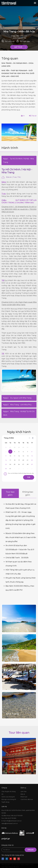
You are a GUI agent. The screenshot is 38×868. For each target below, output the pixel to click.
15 (32, 456)
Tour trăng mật (10, 41)
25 (15, 464)
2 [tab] (19, 779)
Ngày (18, 160)
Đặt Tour (18, 47)
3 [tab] (21, 779)
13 (23, 456)
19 (19, 460)
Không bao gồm (28, 493)
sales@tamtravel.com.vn (10, 823)
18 (15, 460)
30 (6, 469)
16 (6, 460)
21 (28, 460)
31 (10, 469)
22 (32, 460)
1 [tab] (17, 779)
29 (32, 464)
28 (28, 464)
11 (15, 456)
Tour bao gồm (10, 493)
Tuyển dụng (5, 802)
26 (19, 464)
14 (28, 456)
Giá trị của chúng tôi (8, 797)
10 (10, 456)
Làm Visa (23, 791)
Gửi (29, 477)
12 (19, 456)
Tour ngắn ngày (25, 41)
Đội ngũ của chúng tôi (9, 799)
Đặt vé (23, 794)
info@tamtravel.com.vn (14, 821)
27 (23, 464)
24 (10, 464)
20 (23, 460)
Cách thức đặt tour (27, 799)
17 (10, 460)
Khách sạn (24, 797)
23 (6, 464)
